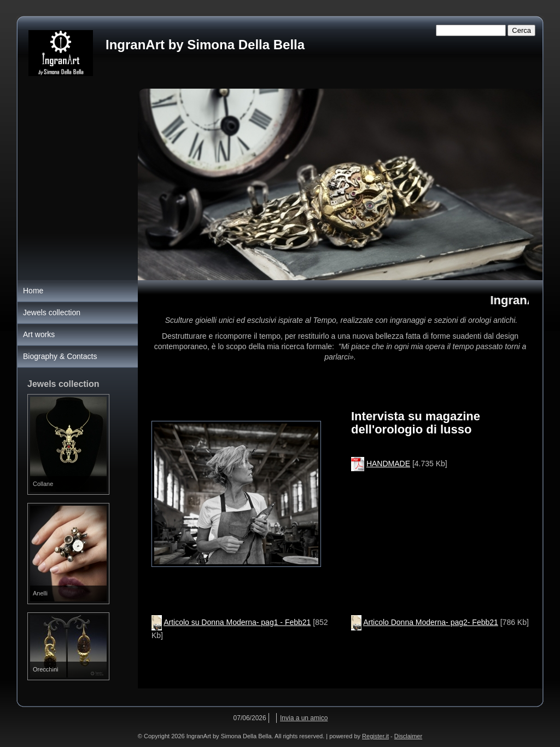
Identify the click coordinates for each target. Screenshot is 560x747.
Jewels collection (52, 312)
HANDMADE (388, 464)
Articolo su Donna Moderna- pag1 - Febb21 (237, 622)
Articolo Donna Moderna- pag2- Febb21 (431, 622)
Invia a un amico (304, 718)
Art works (39, 334)
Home (33, 291)
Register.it (375, 736)
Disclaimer (408, 736)
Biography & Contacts (60, 356)
